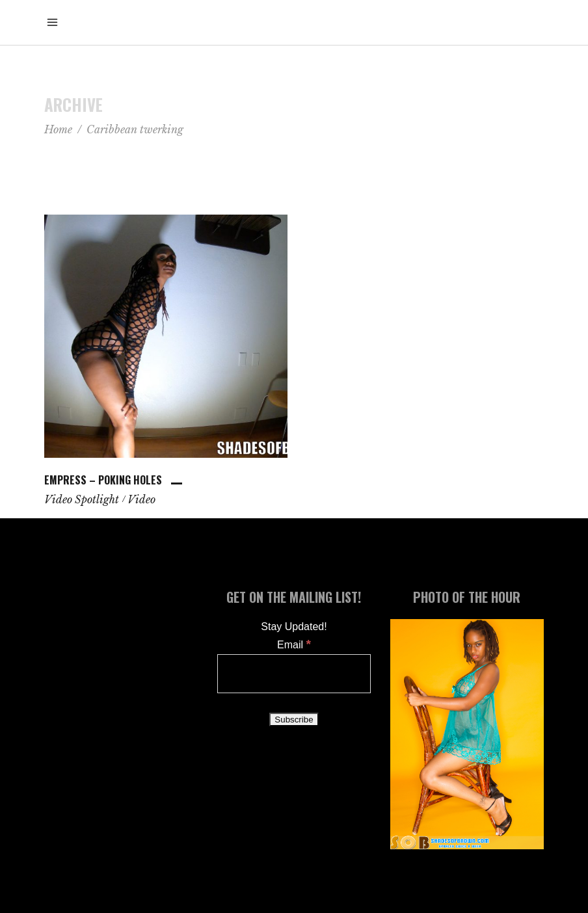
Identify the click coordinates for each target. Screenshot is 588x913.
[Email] (294, 674)
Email (294, 645)
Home (58, 129)
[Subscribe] (294, 720)
